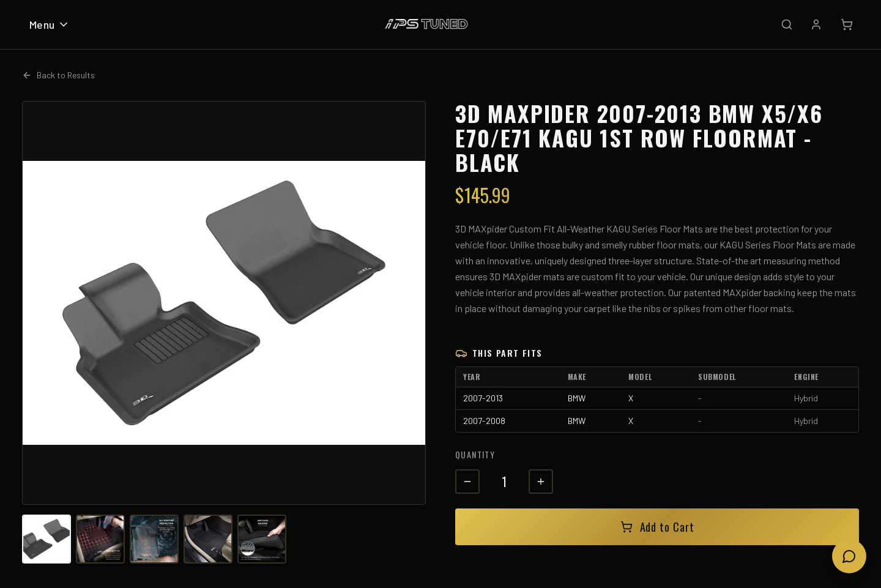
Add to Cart (657, 527)
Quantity (475, 454)
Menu (50, 24)
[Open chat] (849, 556)
